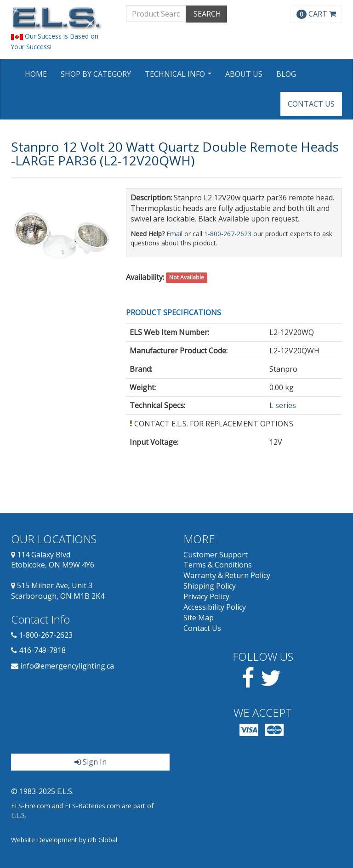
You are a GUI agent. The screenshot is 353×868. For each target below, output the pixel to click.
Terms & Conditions (218, 565)
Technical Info (179, 77)
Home (36, 74)
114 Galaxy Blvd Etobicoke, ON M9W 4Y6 (53, 560)
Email (174, 234)
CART (316, 14)
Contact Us (311, 104)
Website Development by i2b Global (64, 840)
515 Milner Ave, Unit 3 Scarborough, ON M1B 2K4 (58, 591)
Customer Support (216, 555)
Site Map (199, 618)
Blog (286, 74)
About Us (244, 74)
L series (283, 405)
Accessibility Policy (215, 607)
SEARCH (206, 14)
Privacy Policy (206, 596)
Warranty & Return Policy (227, 575)
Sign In (91, 762)
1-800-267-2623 (228, 234)
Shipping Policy (210, 586)
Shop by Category (96, 74)
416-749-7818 (42, 650)
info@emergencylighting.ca (67, 666)
